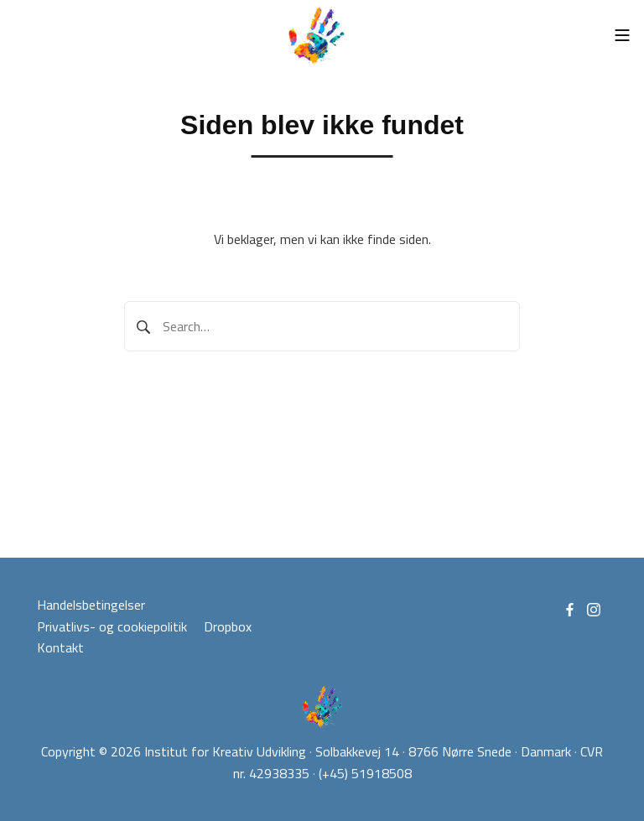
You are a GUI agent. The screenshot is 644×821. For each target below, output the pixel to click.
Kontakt (60, 647)
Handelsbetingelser (91, 605)
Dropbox (228, 626)
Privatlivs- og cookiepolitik (112, 626)
